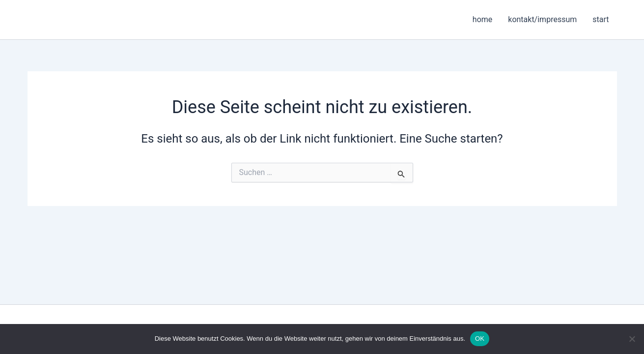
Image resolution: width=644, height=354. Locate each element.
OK (480, 339)
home (482, 19)
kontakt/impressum (542, 19)
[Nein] (632, 339)
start (601, 19)
